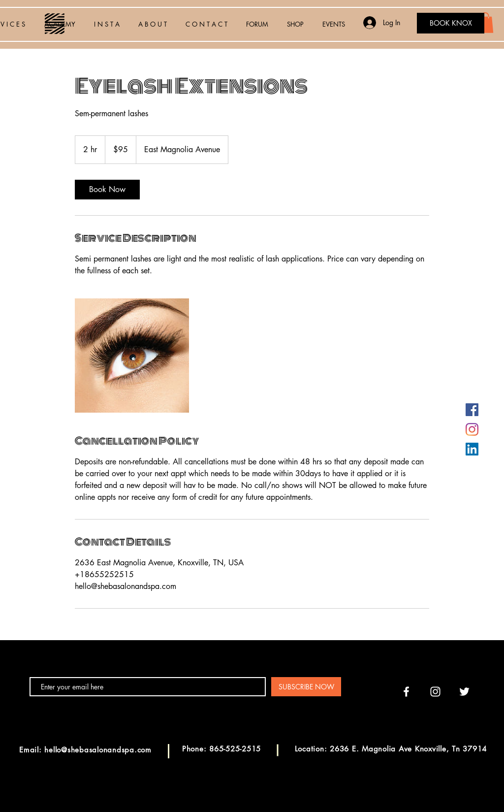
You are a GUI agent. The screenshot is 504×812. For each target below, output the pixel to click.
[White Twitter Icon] (464, 692)
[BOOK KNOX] (451, 23)
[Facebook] (472, 410)
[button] (485, 23)
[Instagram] (472, 429)
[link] (107, 190)
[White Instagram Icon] (435, 692)
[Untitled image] (132, 356)
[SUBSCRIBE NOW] (306, 687)
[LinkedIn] (472, 449)
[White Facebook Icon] (406, 692)
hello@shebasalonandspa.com (98, 750)
